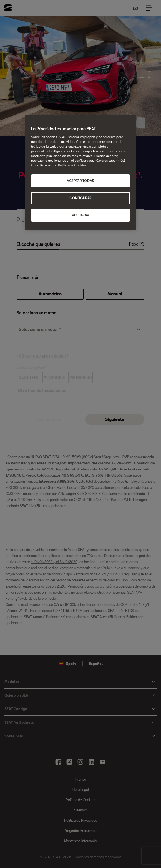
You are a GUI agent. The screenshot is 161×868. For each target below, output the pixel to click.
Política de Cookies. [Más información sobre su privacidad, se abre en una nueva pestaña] (72, 165)
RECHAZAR (80, 215)
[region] (80, 173)
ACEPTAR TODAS (80, 181)
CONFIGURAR (80, 198)
